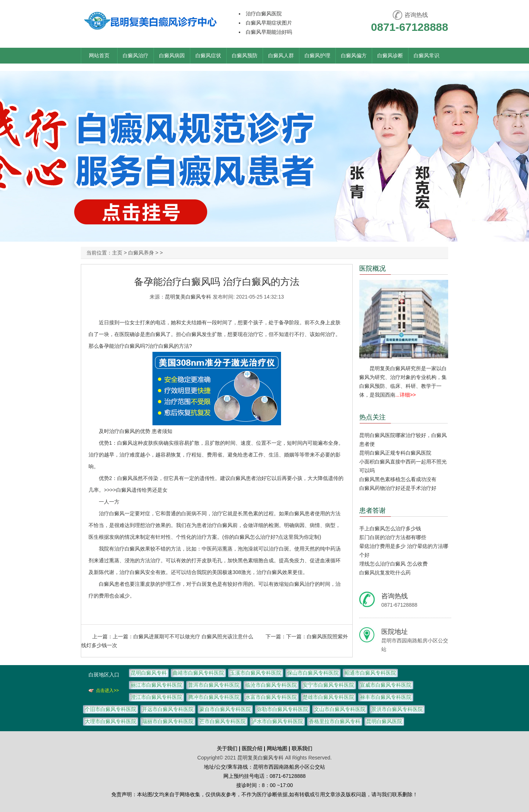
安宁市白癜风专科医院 (328, 685)
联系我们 (302, 748)
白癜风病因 (172, 55)
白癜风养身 (141, 253)
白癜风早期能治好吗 (269, 32)
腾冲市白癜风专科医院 (214, 697)
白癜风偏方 (354, 55)
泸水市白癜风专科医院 (277, 721)
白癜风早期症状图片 (269, 23)
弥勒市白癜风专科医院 (283, 709)
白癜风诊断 (390, 55)
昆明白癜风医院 (384, 721)
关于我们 (227, 748)
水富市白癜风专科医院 (271, 697)
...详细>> (406, 395)
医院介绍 (253, 748)
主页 (117, 253)
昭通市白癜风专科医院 (370, 673)
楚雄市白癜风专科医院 (328, 697)
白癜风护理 (317, 55)
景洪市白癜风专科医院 (397, 709)
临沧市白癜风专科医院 (271, 685)
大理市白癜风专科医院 (111, 721)
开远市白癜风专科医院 (168, 709)
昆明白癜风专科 (149, 673)
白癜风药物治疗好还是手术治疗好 (398, 488)
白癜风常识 (427, 55)
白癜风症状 (208, 55)
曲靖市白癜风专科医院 (198, 673)
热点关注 (373, 417)
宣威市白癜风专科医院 (386, 685)
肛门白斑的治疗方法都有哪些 (393, 537)
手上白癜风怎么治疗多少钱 (390, 528)
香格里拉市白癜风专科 (335, 721)
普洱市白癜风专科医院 (214, 685)
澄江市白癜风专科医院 (156, 697)
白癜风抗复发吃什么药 (385, 573)
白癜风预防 (245, 55)
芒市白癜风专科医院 (223, 721)
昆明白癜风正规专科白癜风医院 (395, 453)
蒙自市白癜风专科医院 (225, 709)
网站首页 (99, 55)
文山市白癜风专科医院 (340, 709)
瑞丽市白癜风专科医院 (168, 721)
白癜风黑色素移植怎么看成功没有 (398, 479)
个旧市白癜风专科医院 (111, 709)
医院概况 (373, 268)
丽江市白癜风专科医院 (156, 685)
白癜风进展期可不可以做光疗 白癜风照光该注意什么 (193, 636)
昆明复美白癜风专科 (188, 297)
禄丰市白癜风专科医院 (386, 697)
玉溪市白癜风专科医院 (256, 673)
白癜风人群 (281, 55)
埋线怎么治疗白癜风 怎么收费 (393, 564)
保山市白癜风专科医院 (313, 673)
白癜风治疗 (136, 55)
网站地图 (277, 748)
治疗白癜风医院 (264, 14)
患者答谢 (373, 510)
